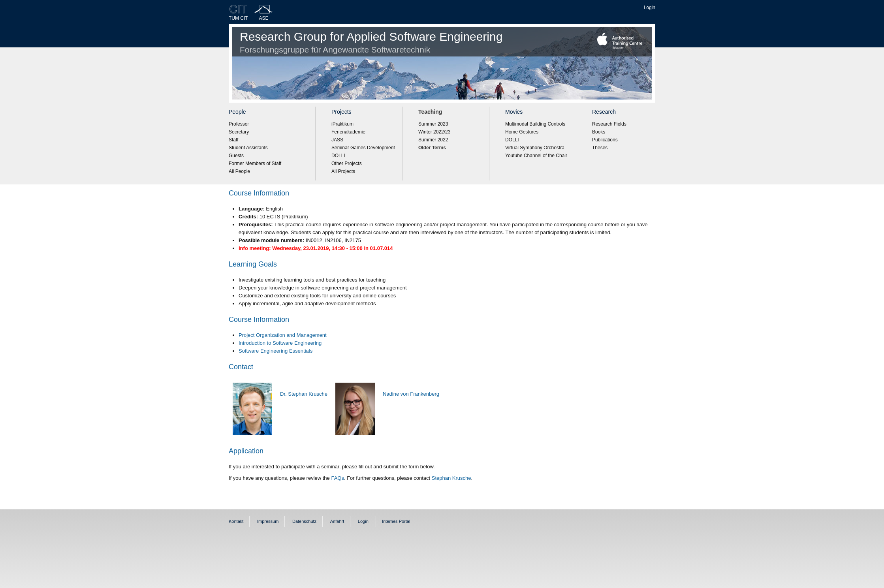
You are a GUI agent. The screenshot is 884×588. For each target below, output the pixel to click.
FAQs (338, 478)
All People (239, 171)
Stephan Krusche (451, 478)
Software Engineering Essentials (276, 351)
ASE (264, 18)
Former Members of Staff (255, 163)
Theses (600, 148)
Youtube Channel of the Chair (536, 156)
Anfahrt (337, 521)
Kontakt (236, 521)
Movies (514, 112)
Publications (605, 140)
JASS (337, 140)
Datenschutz (304, 521)
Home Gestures (522, 132)
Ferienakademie (348, 132)
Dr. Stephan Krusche (304, 394)
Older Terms (432, 148)
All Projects (343, 171)
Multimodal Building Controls (535, 124)
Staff (233, 140)
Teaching (430, 112)
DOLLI (338, 156)
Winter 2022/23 (434, 132)
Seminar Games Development (363, 148)
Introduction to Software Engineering (280, 343)
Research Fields (609, 124)
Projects (341, 112)
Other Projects (347, 163)
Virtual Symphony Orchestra (535, 148)
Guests (236, 156)
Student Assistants (248, 148)
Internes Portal (396, 521)
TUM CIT (238, 18)
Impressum (268, 521)
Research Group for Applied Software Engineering (371, 42)
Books (599, 132)
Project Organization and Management (283, 335)
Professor (239, 124)
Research (604, 112)
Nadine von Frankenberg (411, 394)
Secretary (239, 132)
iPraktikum (342, 124)
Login (650, 8)
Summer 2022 (433, 140)
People (237, 112)
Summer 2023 (433, 124)
